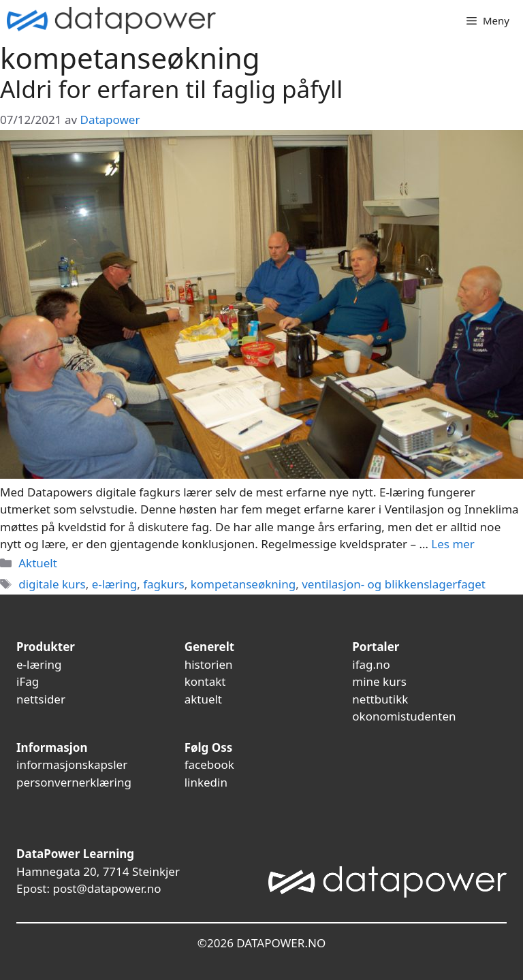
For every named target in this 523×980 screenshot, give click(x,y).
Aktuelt (38, 563)
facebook (209, 764)
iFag (28, 681)
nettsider (41, 699)
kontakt (205, 681)
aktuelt (203, 699)
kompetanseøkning (243, 584)
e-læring (115, 584)
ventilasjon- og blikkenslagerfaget (394, 584)
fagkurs (164, 584)
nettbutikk (380, 699)
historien (209, 664)
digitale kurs (52, 584)
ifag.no (371, 664)
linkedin (206, 782)
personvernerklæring (74, 782)
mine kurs (379, 681)
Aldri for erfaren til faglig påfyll (171, 89)
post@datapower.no (107, 888)
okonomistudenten (404, 716)
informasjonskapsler (72, 764)
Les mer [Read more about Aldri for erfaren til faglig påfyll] (453, 544)
